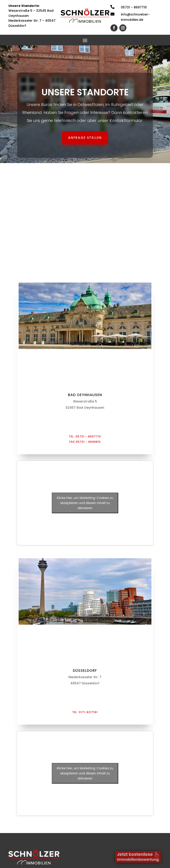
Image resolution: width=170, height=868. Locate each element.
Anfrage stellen (85, 138)
